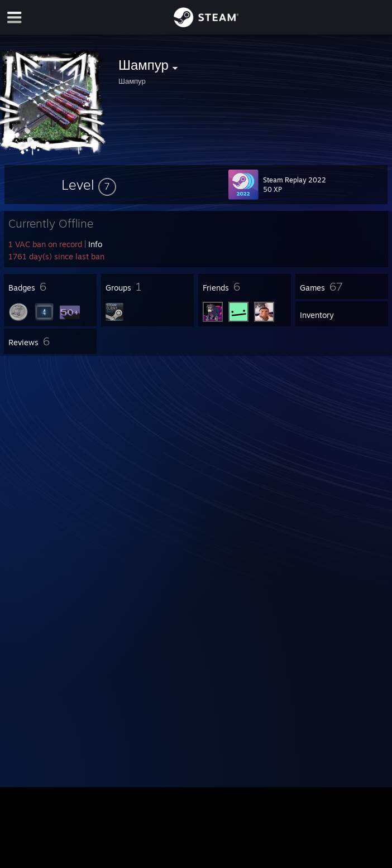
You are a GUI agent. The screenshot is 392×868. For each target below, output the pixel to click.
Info (95, 244)
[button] (89, 185)
